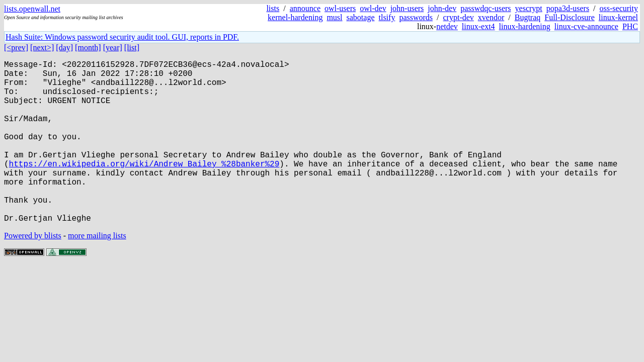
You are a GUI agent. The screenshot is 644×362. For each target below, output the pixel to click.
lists (273, 8)
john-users (407, 8)
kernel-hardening (295, 17)
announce (305, 8)
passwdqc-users (486, 8)
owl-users (340, 8)
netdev (447, 26)
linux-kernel (618, 17)
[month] (88, 48)
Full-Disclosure (570, 17)
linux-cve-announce (586, 26)
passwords (416, 17)
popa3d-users (568, 8)
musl (334, 17)
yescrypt (529, 8)
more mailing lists (97, 272)
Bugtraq (528, 17)
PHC (630, 26)
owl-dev (373, 8)
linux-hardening (525, 26)
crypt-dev (459, 17)
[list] (132, 48)
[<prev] (16, 48)
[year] (113, 48)
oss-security (619, 8)
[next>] (42, 48)
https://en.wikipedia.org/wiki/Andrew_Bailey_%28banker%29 (144, 188)
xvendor (491, 17)
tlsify (387, 17)
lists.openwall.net (32, 9)
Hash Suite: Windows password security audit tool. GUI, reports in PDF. (122, 37)
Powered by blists (33, 272)
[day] (64, 48)
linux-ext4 (478, 26)
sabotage (361, 17)
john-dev (442, 8)
